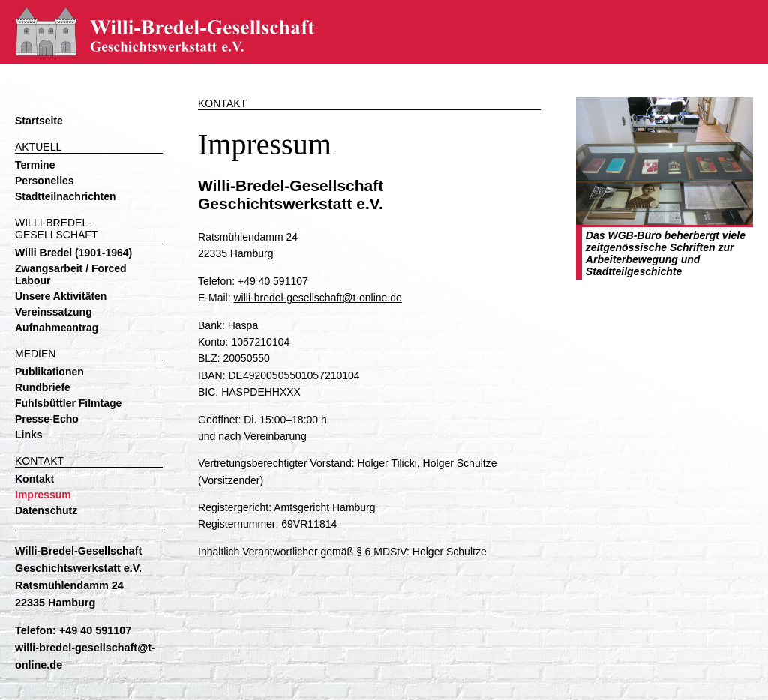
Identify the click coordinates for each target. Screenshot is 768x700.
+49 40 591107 (95, 630)
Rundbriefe (43, 387)
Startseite (39, 121)
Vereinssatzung (54, 312)
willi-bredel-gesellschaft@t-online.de (317, 298)
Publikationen (49, 372)
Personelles (45, 181)
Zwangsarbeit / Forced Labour (71, 274)
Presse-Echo (47, 419)
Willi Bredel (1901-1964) (73, 253)
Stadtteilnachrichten (66, 196)
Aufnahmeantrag (57, 328)
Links (29, 435)
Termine (35, 165)
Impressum (43, 495)
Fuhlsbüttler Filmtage (68, 403)
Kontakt (34, 479)
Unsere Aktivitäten (61, 296)
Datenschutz (46, 510)
